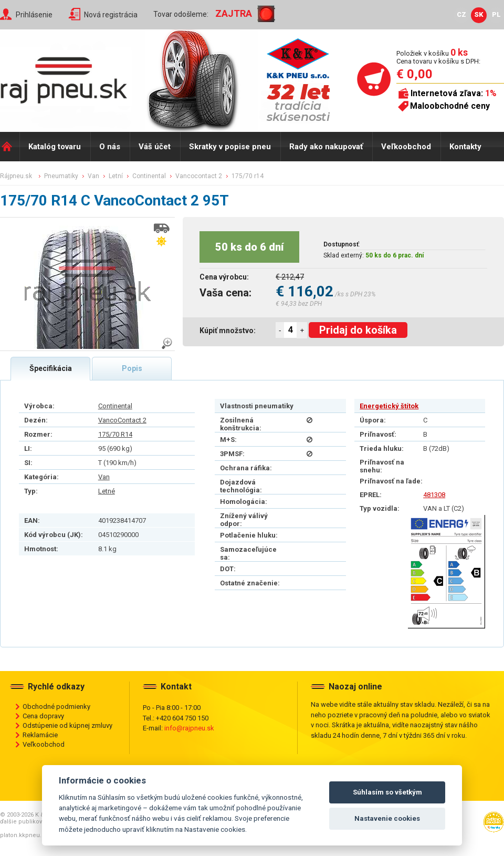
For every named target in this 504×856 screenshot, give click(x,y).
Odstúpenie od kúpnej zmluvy (67, 725)
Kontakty (465, 147)
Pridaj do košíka (358, 330)
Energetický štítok (389, 406)
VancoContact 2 (122, 420)
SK (479, 14)
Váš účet (155, 147)
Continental (115, 406)
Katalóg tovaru (55, 147)
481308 (434, 495)
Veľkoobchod (406, 147)
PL (496, 14)
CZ (461, 14)
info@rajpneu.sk (189, 728)
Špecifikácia (51, 368)
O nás (110, 147)
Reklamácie (40, 735)
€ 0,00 (414, 74)
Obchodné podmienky (56, 707)
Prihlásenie (34, 15)
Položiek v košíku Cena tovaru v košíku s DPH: (438, 57)
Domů (10, 147)
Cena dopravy (43, 716)
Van (104, 477)
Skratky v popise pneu (230, 147)
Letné (107, 491)
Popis (132, 368)
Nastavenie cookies (387, 818)
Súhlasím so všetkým (387, 792)
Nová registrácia (111, 15)
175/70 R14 (115, 434)
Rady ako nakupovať (326, 147)
